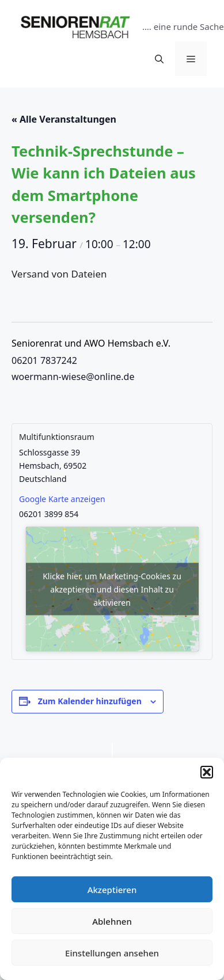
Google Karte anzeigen (62, 499)
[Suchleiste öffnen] (159, 59)
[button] (207, 772)
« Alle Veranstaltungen (64, 119)
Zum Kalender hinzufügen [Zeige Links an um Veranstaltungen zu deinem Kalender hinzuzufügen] (90, 701)
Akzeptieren (112, 890)
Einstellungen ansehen (112, 953)
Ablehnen (112, 921)
